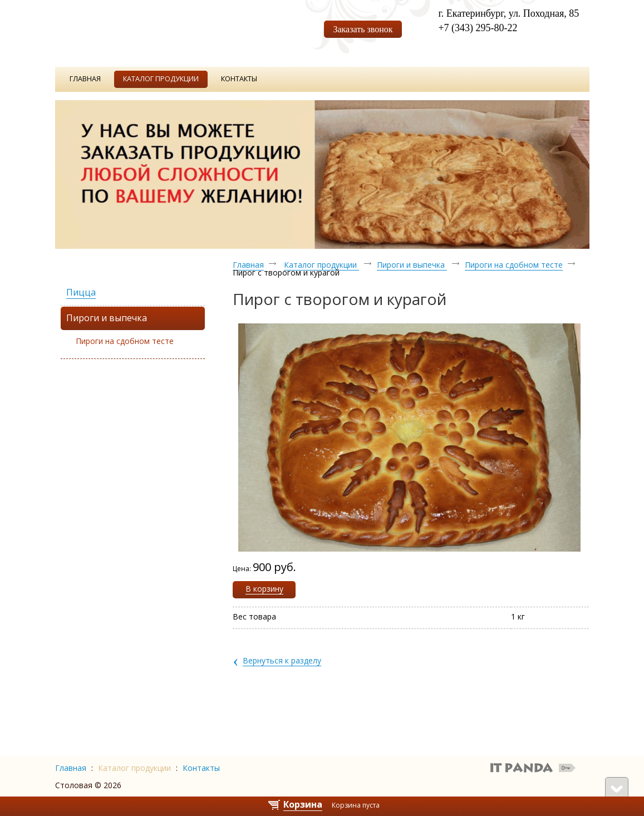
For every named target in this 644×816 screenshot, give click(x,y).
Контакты (201, 768)
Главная (248, 265)
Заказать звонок (363, 29)
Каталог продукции (321, 265)
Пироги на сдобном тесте (125, 341)
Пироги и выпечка (412, 265)
